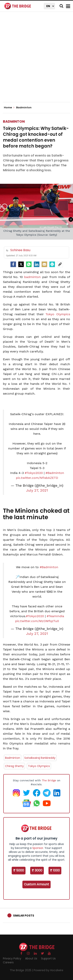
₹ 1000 (55, 870)
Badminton (14, 121)
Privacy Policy (12, 958)
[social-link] (60, 264)
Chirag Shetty (14, 766)
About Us (31, 958)
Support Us (48, 958)
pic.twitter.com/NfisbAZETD (37, 478)
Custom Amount (36, 884)
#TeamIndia (55, 616)
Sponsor (38, 848)
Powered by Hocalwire (48, 970)
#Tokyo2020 (34, 473)
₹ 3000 (37, 870)
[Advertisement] (36, 60)
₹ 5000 (19, 870)
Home (9, 108)
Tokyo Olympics (58, 314)
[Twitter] (21, 264)
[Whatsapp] (29, 264)
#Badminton (55, 473)
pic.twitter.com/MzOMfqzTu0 (37, 621)
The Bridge (49, 780)
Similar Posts (24, 916)
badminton (32, 277)
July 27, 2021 (37, 490)
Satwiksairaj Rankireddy (40, 758)
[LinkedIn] (37, 264)
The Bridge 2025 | (22, 970)
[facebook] (13, 264)
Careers (8, 962)
